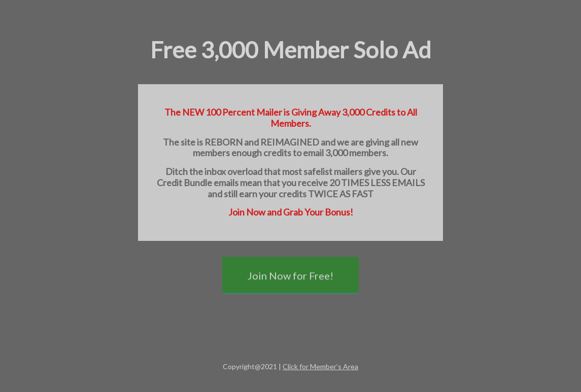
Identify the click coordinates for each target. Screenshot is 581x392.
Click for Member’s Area (320, 366)
